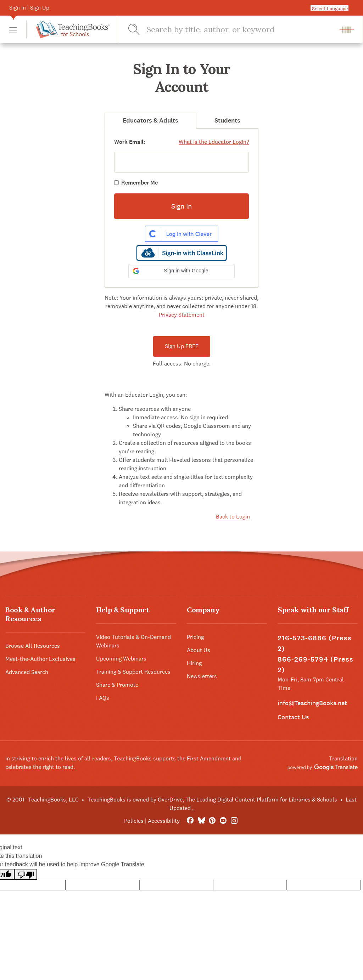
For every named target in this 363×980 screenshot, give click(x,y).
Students (227, 120)
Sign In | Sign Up (29, 8)
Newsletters (202, 676)
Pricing (195, 637)
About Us (199, 650)
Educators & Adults (150, 120)
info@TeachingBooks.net (312, 703)
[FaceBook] (190, 821)
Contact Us (293, 717)
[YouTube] (223, 821)
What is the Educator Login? (214, 142)
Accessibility (164, 821)
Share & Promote (117, 685)
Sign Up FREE (182, 346)
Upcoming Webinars (121, 659)
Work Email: (130, 142)
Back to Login (233, 517)
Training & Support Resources (133, 672)
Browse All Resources (33, 646)
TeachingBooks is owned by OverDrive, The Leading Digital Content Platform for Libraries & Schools (212, 800)
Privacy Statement (182, 315)
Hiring (194, 663)
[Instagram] (234, 821)
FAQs (103, 698)
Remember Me (139, 183)
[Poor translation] (26, 874)
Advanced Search (27, 672)
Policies (134, 821)
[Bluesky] (201, 821)
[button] (13, 30)
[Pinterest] (212, 821)
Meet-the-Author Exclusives (40, 659)
